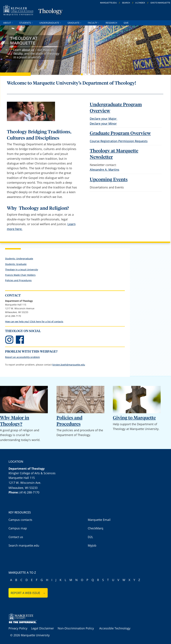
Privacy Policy (18, 628)
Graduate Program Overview (120, 133)
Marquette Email (99, 520)
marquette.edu (108, 3)
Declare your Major (104, 119)
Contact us (16, 537)
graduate (74, 23)
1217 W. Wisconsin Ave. (25, 483)
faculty (93, 23)
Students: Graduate (16, 264)
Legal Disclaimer (43, 628)
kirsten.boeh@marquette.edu (69, 365)
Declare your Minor (103, 123)
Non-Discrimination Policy (76, 628)
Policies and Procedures (18, 280)
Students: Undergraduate (19, 259)
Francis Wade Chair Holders (20, 275)
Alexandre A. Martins (104, 170)
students (26, 23)
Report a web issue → (28, 593)
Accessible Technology (115, 628)
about (8, 23)
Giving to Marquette (134, 418)
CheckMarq (95, 528)
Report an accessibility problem (22, 357)
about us (28, 50)
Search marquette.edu (24, 545)
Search (126, 3)
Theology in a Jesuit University (22, 270)
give (126, 23)
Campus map (18, 528)
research (111, 23)
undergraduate (50, 23)
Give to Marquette (160, 3)
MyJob (92, 545)
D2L (90, 537)
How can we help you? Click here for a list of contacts (34, 322)
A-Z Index (140, 3)
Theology (50, 11)
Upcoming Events (109, 180)
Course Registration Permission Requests (119, 141)
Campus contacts (20, 520)
